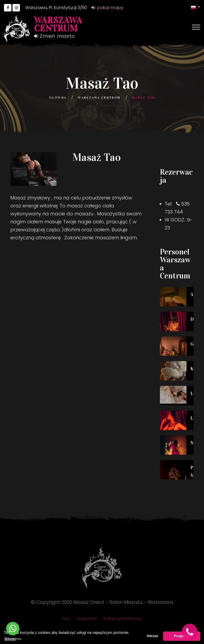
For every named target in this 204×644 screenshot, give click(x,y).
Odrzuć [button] (152, 636)
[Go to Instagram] (16, 8)
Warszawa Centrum (99, 98)
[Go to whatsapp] (13, 629)
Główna (58, 98)
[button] (195, 7)
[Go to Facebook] (8, 8)
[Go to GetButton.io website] (13, 639)
